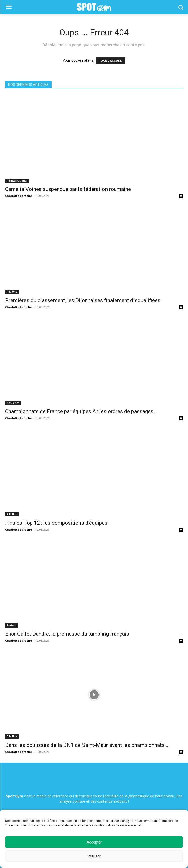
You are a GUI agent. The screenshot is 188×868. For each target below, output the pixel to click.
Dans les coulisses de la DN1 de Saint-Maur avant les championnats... (87, 745)
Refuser (94, 856)
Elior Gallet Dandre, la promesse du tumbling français (67, 634)
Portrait (11, 625)
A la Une (12, 292)
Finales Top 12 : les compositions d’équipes (56, 523)
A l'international (17, 181)
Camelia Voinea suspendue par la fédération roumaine (68, 189)
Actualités (13, 403)
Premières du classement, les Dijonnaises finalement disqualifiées (83, 300)
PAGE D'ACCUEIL (111, 61)
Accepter (94, 842)
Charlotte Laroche (18, 196)
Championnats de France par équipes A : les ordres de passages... (81, 411)
